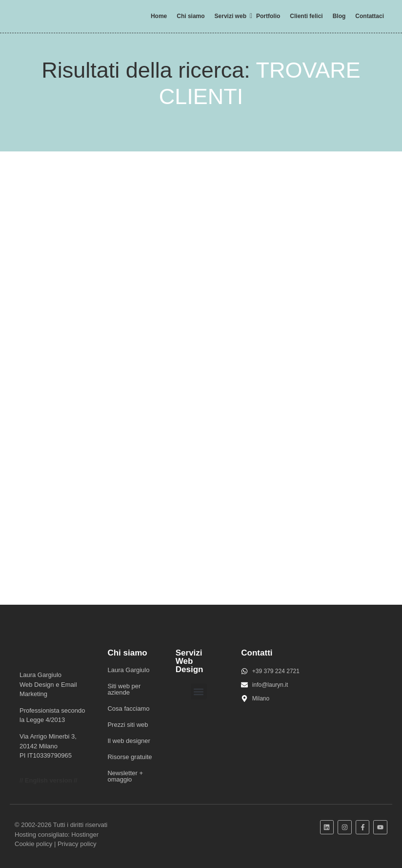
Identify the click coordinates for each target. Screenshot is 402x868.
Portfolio (268, 16)
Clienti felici (306, 16)
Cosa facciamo (128, 709)
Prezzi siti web (128, 725)
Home (159, 16)
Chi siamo (191, 16)
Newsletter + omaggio (125, 776)
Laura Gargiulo (128, 670)
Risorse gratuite (130, 757)
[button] (199, 691)
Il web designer (129, 741)
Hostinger (85, 835)
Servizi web (232, 16)
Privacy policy (77, 844)
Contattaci (370, 16)
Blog (339, 16)
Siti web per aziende (124, 689)
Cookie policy (33, 844)
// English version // (48, 780)
